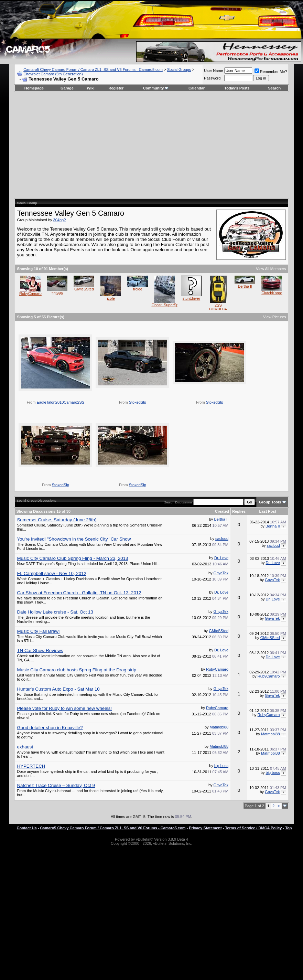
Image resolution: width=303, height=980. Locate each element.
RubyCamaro (30, 294)
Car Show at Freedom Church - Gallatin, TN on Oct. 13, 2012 (79, 593)
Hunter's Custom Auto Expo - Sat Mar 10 (58, 689)
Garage (67, 88)
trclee (138, 289)
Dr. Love (221, 558)
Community (156, 88)
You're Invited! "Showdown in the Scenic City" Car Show (74, 539)
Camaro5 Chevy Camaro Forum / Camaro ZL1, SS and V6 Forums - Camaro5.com (93, 70)
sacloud (222, 539)
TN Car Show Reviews (40, 651)
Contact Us (27, 828)
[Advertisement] (151, 145)
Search (275, 88)
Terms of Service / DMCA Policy (253, 828)
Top (288, 828)
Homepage (34, 88)
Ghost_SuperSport (167, 305)
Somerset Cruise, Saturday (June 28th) (57, 520)
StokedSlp (138, 402)
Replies (239, 511)
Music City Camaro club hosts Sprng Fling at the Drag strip (77, 670)
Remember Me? (271, 72)
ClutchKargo (272, 293)
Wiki (91, 88)
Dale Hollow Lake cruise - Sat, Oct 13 (55, 612)
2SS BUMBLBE (218, 307)
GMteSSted (84, 289)
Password (212, 78)
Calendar (197, 88)
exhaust (25, 747)
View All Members (271, 269)
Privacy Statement (205, 828)
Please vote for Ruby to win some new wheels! (64, 708)
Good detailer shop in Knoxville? (50, 728)
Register (116, 88)
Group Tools (270, 502)
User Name (214, 71)
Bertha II (245, 286)
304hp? (60, 220)
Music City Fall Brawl (38, 631)
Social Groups (179, 70)
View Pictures (274, 317)
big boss (221, 766)
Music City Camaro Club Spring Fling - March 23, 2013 (72, 558)
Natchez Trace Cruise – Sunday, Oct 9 (56, 785)
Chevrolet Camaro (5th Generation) (53, 74)
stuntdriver (191, 298)
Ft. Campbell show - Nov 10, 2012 (52, 573)
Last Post (268, 511)
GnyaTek (221, 573)
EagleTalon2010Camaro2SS (60, 402)
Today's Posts (237, 88)
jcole (111, 298)
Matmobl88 (219, 727)
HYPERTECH (31, 766)
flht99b (57, 293)
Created (222, 511)
